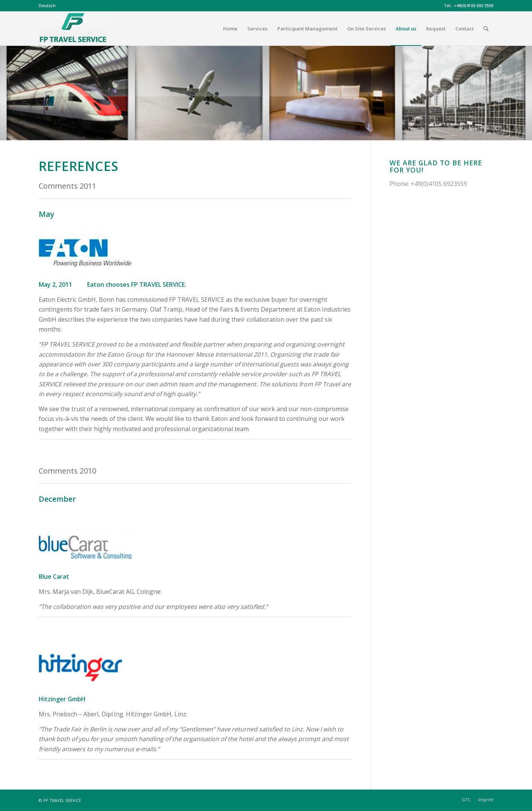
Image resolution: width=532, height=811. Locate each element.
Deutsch (47, 5)
